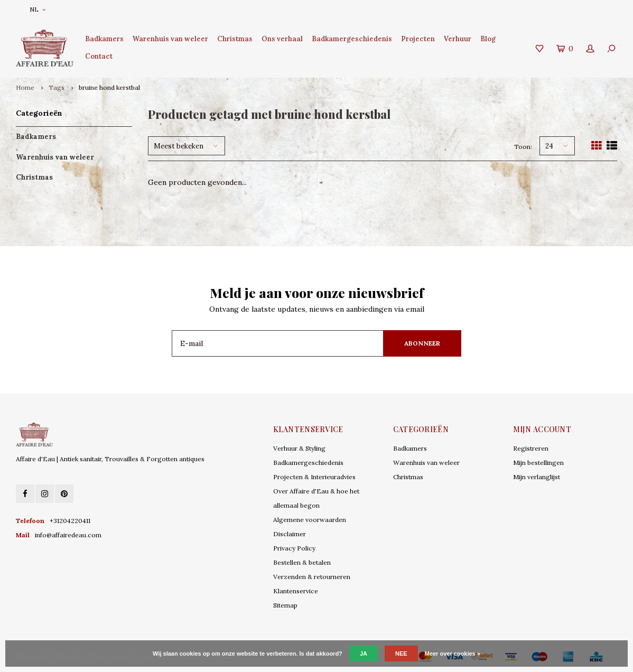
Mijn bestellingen (538, 463)
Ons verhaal (282, 39)
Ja (364, 654)
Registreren (531, 448)
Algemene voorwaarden (310, 520)
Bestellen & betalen (302, 562)
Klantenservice (296, 591)
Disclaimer (290, 534)
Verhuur (458, 39)
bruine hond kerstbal (109, 87)
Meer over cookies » (453, 654)
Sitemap (285, 605)
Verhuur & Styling (299, 448)
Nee (401, 654)
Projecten (418, 39)
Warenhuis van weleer (170, 39)
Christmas (235, 39)
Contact (99, 56)
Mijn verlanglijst (537, 477)
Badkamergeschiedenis (352, 39)
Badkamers (104, 39)
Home (25, 87)
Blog (488, 39)
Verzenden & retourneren (312, 577)
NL (38, 9)
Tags (57, 87)
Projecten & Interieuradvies (314, 477)
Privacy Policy (294, 548)
